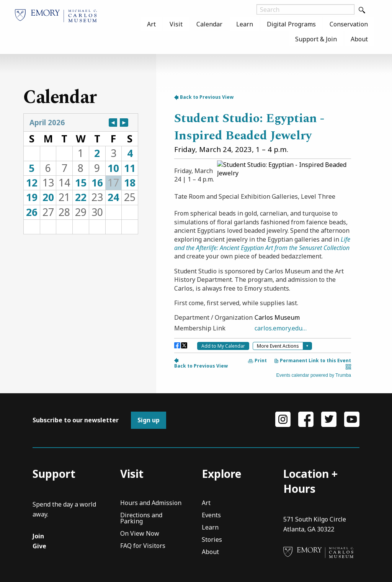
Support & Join (316, 39)
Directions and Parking (141, 519)
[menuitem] (151, 24)
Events (211, 516)
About (359, 39)
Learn (245, 24)
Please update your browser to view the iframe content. (81, 174)
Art (151, 24)
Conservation (349, 24)
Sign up (149, 420)
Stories (212, 540)
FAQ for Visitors (143, 546)
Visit (176, 24)
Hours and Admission (151, 503)
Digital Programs (291, 24)
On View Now (140, 534)
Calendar (209, 24)
